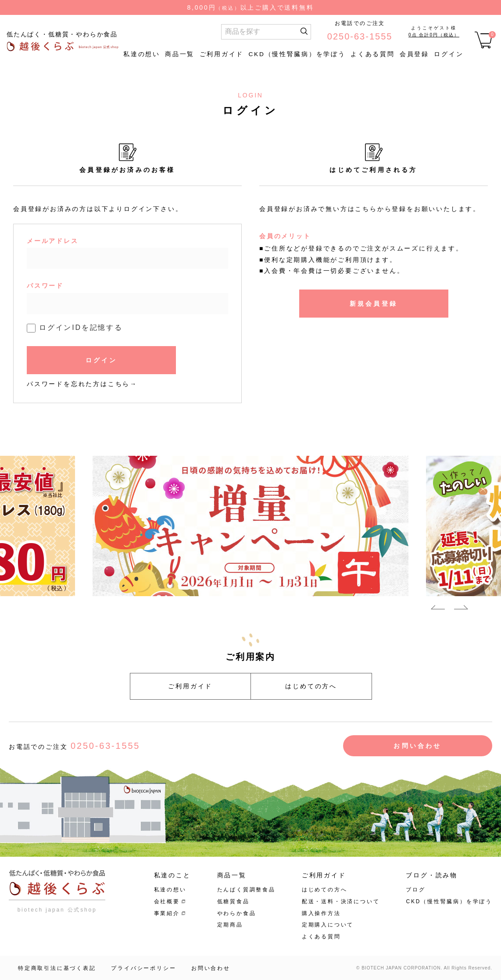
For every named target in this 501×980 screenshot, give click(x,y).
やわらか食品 (237, 913)
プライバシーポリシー (143, 968)
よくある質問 (372, 54)
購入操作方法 (321, 913)
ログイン (449, 54)
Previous (438, 609)
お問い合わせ (417, 746)
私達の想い (142, 54)
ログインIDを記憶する (81, 327)
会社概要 (167, 901)
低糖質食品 (233, 901)
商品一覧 (180, 54)
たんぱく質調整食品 (246, 890)
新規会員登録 (374, 304)
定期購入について (328, 925)
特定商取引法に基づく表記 (57, 968)
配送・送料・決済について (341, 901)
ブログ (415, 890)
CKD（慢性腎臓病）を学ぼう (297, 54)
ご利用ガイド (222, 54)
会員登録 (414, 54)
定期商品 (230, 925)
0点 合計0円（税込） (434, 35)
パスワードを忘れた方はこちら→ (82, 384)
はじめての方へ (311, 686)
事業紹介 (167, 913)
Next (461, 609)
